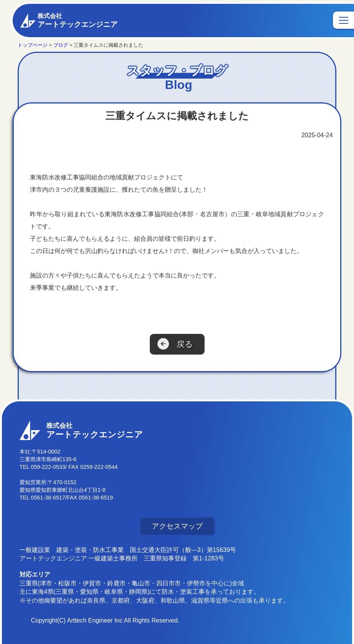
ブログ (61, 45)
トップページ (33, 45)
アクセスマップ (177, 526)
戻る (185, 344)
